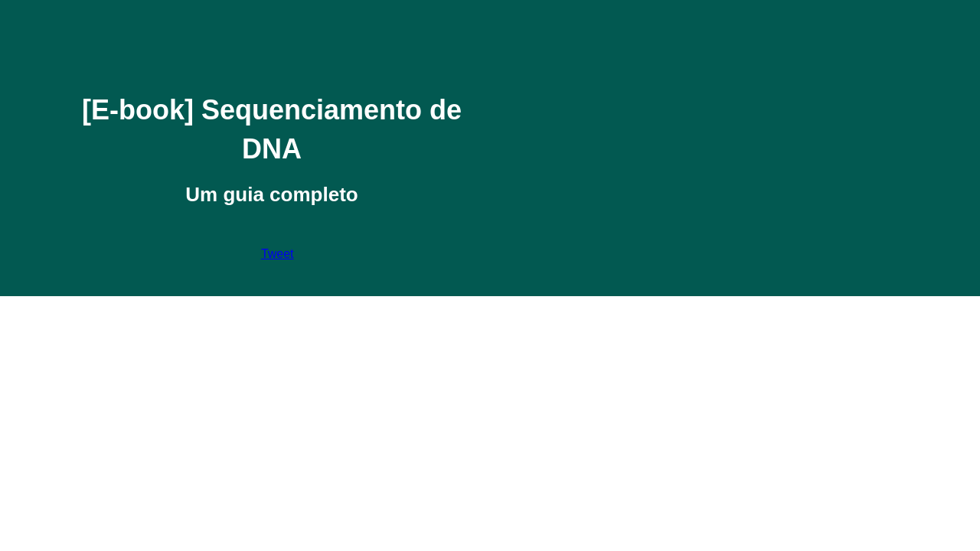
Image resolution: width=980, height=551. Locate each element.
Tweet (278, 254)
